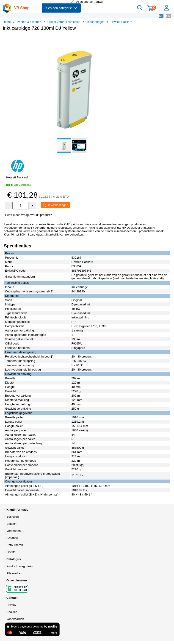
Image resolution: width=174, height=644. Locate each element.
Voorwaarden (15, 619)
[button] (136, 39)
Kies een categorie (61, 8)
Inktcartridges (95, 22)
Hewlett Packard (121, 22)
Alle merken (14, 573)
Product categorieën (20, 566)
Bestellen (12, 517)
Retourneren (15, 545)
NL (161, 16)
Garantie (12, 538)
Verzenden (14, 531)
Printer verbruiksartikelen (64, 22)
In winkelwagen (56, 205)
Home (7, 22)
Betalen (11, 524)
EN (168, 16)
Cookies (12, 612)
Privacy (11, 605)
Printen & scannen (29, 22)
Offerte (11, 552)
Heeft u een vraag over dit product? (28, 215)
